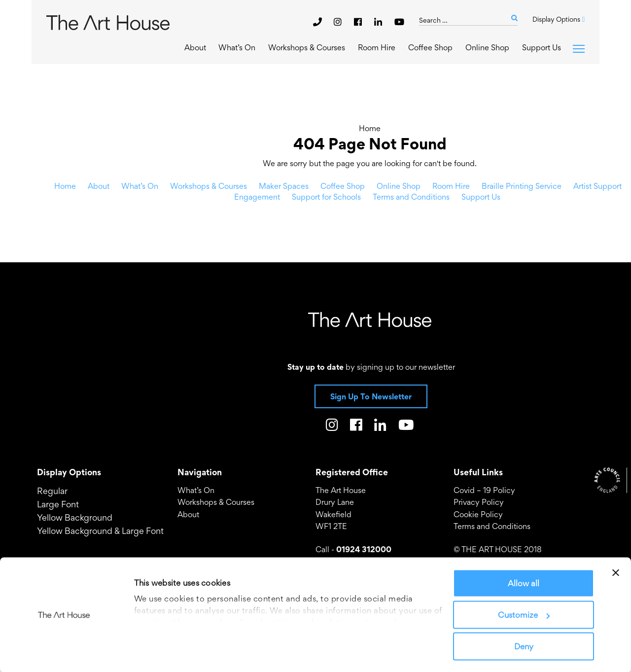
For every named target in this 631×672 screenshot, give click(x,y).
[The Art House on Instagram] (339, 21)
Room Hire (377, 47)
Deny (524, 646)
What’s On (237, 47)
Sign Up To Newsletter (371, 396)
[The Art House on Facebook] (359, 21)
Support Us (542, 47)
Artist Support (597, 186)
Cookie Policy (478, 514)
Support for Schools (326, 197)
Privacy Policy (479, 502)
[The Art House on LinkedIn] (379, 21)
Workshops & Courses (307, 47)
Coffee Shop (430, 47)
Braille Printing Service (522, 186)
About (195, 47)
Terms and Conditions (411, 197)
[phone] (317, 21)
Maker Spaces (284, 186)
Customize (524, 615)
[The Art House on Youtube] (399, 21)
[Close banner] (616, 573)
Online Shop (487, 47)
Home (370, 128)
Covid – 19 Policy (484, 490)
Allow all (524, 583)
